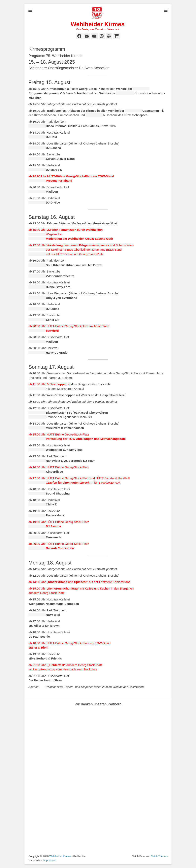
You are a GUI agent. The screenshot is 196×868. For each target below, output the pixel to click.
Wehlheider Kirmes (98, 24)
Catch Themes (159, 856)
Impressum (50, 860)
